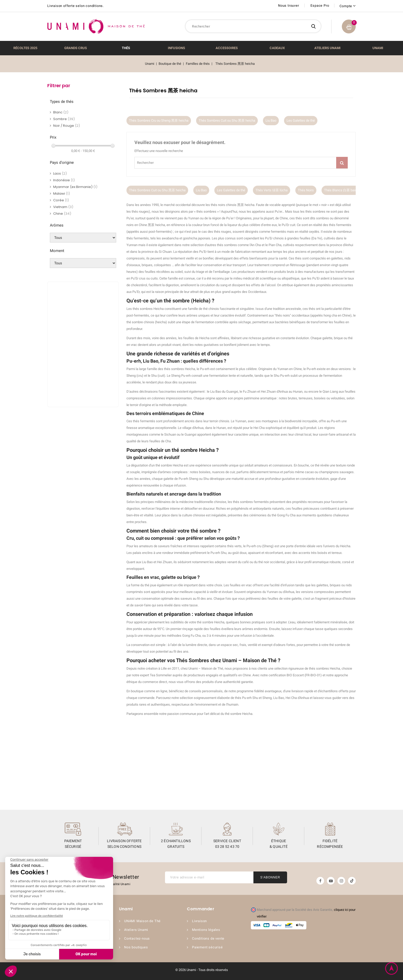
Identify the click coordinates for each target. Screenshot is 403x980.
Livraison (199, 921)
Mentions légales (206, 930)
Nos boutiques (136, 947)
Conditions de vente (208, 938)
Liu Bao (271, 120)
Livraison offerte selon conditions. (76, 6)
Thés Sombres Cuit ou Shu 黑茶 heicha (227, 120)
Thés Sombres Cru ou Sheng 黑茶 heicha (159, 120)
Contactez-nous (137, 938)
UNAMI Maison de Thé (142, 921)
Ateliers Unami (136, 930)
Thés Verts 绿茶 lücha (272, 190)
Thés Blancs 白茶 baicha (342, 190)
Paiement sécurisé (207, 947)
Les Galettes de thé (301, 120)
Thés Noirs (306, 190)
